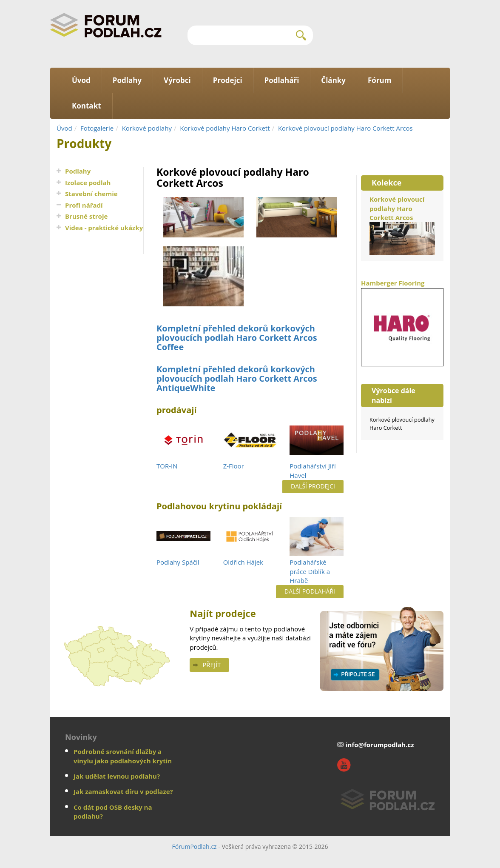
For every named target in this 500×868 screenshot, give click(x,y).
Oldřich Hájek (243, 562)
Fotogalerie (97, 128)
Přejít (212, 665)
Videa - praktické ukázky (104, 228)
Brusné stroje (86, 216)
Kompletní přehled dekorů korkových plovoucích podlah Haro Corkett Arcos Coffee (237, 338)
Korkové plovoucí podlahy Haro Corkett (402, 423)
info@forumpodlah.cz (380, 745)
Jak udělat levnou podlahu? (117, 776)
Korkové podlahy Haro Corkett (225, 128)
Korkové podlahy (147, 128)
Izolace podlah (88, 183)
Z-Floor (234, 466)
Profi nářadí (84, 205)
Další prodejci (313, 486)
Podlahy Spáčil (178, 562)
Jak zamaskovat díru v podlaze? (123, 791)
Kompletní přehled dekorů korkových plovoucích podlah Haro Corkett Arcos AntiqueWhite (237, 378)
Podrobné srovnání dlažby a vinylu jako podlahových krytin (123, 756)
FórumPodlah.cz (194, 847)
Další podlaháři (310, 591)
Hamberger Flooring (402, 322)
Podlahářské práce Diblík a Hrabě (310, 571)
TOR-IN (167, 466)
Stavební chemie (91, 194)
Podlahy (78, 171)
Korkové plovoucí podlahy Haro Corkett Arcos (345, 128)
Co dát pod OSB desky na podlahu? (113, 812)
